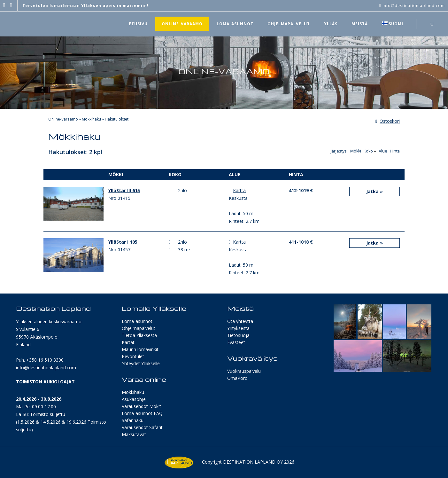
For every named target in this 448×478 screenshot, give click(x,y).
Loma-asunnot (137, 321)
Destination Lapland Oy (253, 462)
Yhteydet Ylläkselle (141, 363)
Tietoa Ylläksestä (139, 335)
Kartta (239, 190)
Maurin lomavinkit (140, 349)
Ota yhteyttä (240, 321)
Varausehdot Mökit (141, 406)
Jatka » (375, 191)
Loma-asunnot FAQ (142, 413)
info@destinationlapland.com (46, 368)
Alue (383, 151)
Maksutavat (134, 434)
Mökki (356, 151)
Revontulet (133, 356)
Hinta (395, 151)
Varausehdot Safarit (142, 427)
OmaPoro (237, 378)
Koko (368, 151)
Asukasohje (134, 399)
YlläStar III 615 (124, 190)
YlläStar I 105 (123, 242)
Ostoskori (388, 121)
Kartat (128, 342)
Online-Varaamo (63, 119)
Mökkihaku (91, 119)
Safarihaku (133, 420)
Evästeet (236, 342)
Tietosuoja (238, 335)
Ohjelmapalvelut (139, 328)
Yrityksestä (238, 328)
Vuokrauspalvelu (244, 371)
